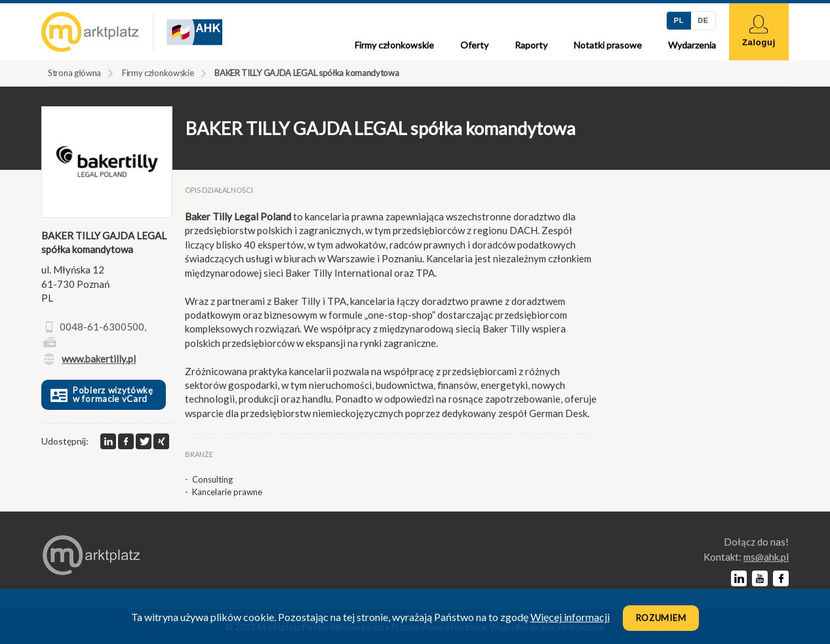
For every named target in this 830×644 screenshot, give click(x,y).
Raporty (531, 45)
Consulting (212, 479)
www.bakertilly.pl (99, 359)
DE (703, 20)
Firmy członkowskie (394, 45)
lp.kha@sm (766, 557)
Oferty (474, 45)
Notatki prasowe (608, 45)
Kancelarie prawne (227, 492)
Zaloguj (759, 31)
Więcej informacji (570, 617)
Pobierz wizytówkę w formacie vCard (101, 394)
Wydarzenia (692, 45)
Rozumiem (661, 618)
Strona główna (74, 73)
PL (679, 20)
